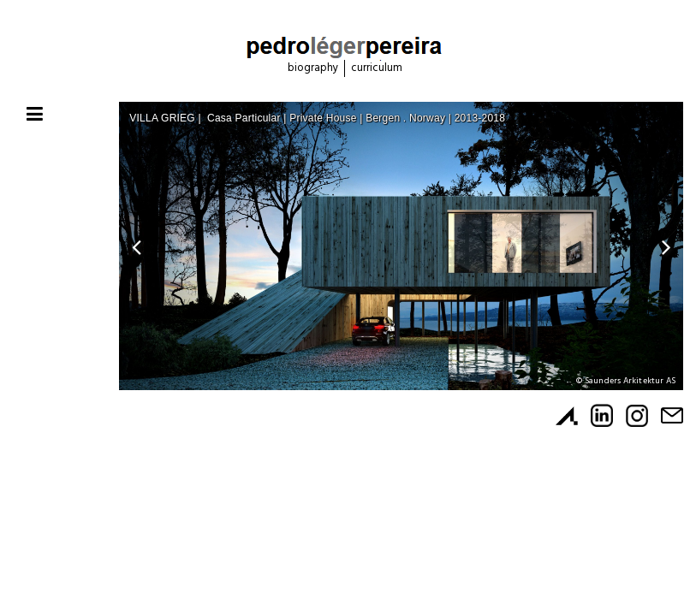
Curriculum (377, 68)
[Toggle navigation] (35, 115)
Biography (313, 68)
